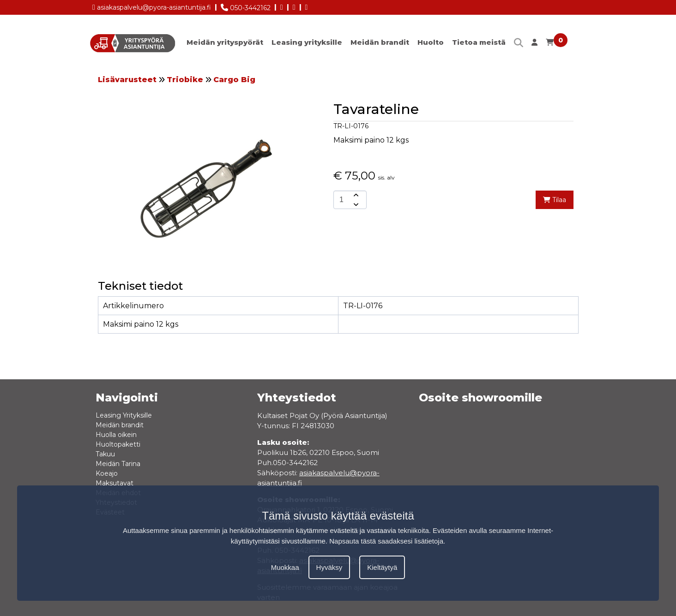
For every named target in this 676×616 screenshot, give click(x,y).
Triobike (185, 80)
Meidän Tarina (118, 464)
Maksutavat (115, 483)
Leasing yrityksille (307, 42)
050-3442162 (246, 6)
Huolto (431, 42)
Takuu (105, 454)
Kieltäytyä (382, 567)
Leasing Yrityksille (124, 415)
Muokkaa (285, 567)
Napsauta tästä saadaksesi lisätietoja (386, 541)
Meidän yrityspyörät (225, 42)
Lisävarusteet (127, 80)
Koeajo (107, 473)
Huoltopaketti (118, 444)
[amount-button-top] (355, 195)
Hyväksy (329, 567)
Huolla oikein (116, 435)
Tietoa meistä (479, 42)
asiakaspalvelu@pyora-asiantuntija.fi (152, 6)
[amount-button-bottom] (355, 204)
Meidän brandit (380, 42)
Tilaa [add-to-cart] (555, 200)
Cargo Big (234, 80)
